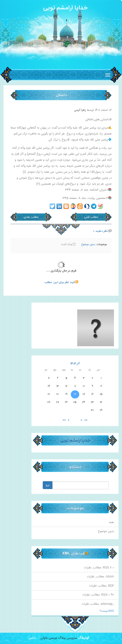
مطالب (97, 568)
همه (111, 522)
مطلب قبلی (91, 217)
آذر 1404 (75, 364)
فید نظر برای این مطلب (61, 282)
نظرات (88, 568)
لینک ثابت (68, 244)
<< (86, 420)
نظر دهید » (100, 231)
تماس (32, 638)
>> (64, 420)
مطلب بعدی (31, 217)
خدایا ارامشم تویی (65, 8)
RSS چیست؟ (107, 611)
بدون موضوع (88, 244)
